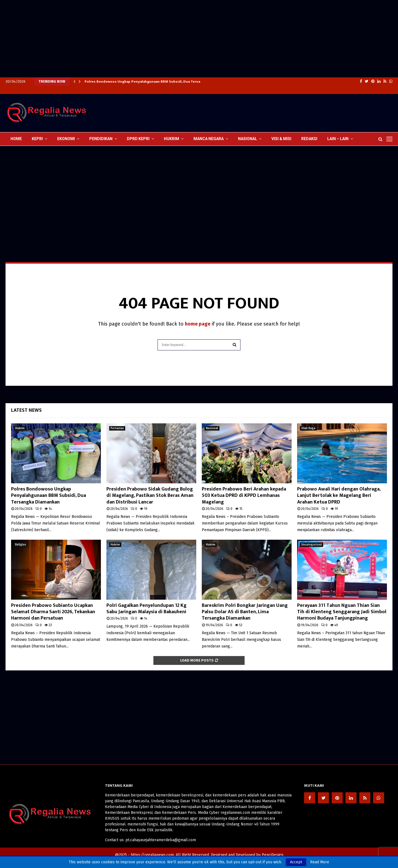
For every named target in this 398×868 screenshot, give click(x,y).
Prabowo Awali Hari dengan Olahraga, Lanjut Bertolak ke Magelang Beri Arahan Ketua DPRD (339, 496)
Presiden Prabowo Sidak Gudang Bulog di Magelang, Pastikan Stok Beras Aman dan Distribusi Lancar (150, 496)
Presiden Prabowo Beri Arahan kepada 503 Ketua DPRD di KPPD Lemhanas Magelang (244, 496)
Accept (296, 862)
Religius (21, 545)
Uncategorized (311, 545)
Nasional (248, 139)
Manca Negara (209, 139)
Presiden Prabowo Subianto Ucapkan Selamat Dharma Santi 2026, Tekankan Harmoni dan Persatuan (53, 612)
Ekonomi (66, 139)
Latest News (26, 410)
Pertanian (117, 428)
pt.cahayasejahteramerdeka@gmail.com (161, 840)
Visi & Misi (281, 139)
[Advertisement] (166, 39)
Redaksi (309, 139)
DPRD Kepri (138, 139)
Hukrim (171, 139)
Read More (320, 862)
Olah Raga (308, 428)
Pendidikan (101, 139)
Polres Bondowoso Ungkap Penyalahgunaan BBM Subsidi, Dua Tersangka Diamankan (156, 82)
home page (198, 324)
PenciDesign (273, 855)
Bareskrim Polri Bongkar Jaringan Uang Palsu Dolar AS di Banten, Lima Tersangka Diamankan (245, 612)
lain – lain (338, 139)
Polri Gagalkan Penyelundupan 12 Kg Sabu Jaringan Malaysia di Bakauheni (146, 609)
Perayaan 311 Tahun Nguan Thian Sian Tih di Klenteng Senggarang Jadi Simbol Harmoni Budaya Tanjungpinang (342, 612)
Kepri (37, 139)
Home (16, 139)
